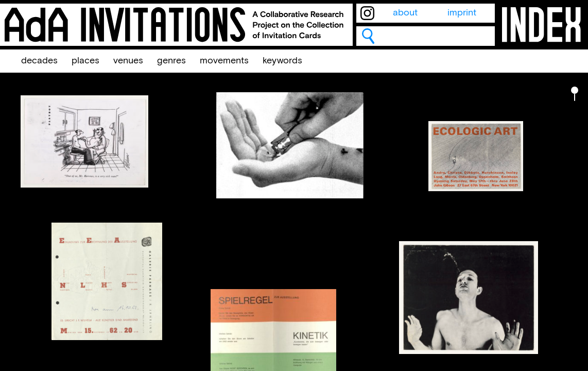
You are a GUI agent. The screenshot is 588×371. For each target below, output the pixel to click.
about (405, 13)
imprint (462, 13)
